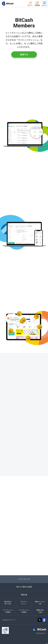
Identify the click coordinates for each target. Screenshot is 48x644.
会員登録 (37, 4)
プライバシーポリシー (24, 603)
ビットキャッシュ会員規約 (24, 611)
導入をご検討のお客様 (24, 587)
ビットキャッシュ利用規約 (8, 611)
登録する (24, 55)
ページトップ (24, 579)
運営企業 (24, 595)
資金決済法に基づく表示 (8, 603)
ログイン (30, 4)
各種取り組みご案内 (40, 611)
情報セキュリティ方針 (40, 603)
